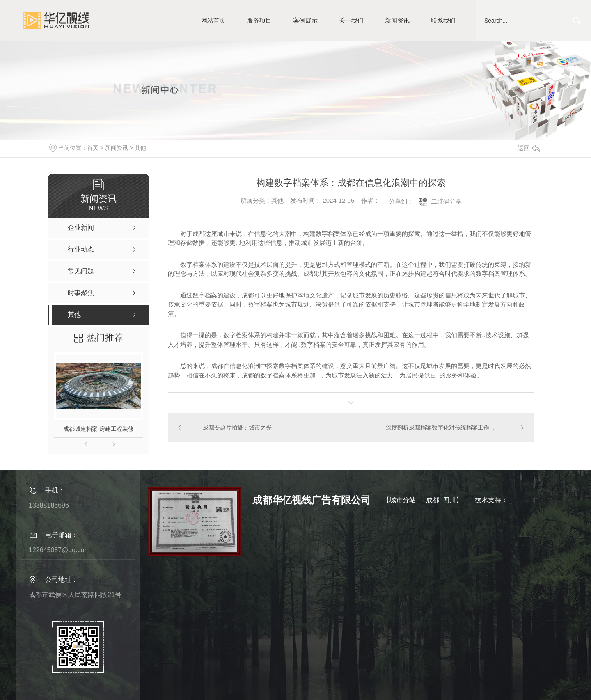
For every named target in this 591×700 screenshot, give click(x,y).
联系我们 (443, 20)
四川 (449, 500)
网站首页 (213, 20)
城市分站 (403, 500)
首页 (93, 148)
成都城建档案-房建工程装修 (99, 429)
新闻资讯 (397, 20)
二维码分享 (446, 201)
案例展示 (305, 20)
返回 (529, 148)
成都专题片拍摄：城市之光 (237, 428)
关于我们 (351, 20)
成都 (433, 500)
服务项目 (259, 20)
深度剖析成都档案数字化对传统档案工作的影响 (446, 428)
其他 (140, 148)
